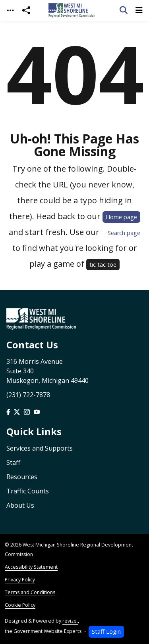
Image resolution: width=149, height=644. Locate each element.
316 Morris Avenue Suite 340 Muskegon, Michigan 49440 (47, 371)
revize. (70, 621)
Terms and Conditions (30, 592)
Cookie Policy (20, 605)
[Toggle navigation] (10, 11)
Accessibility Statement (31, 567)
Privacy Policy (20, 580)
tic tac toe (103, 265)
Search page (124, 233)
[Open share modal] (26, 11)
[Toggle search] (124, 10)
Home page (121, 217)
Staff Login (106, 632)
